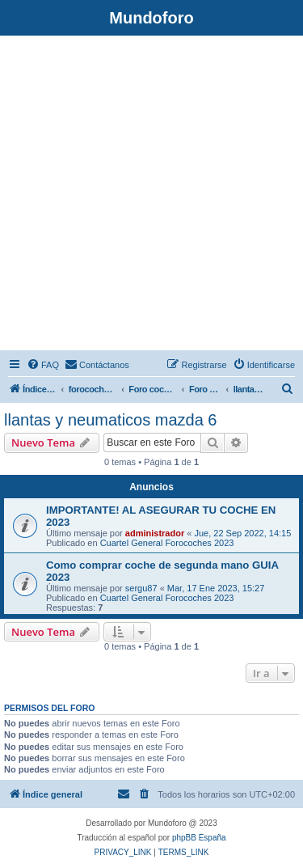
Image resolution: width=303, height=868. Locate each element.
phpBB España (199, 838)
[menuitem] (43, 365)
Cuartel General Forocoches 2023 (167, 543)
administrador (155, 533)
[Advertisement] (151, 195)
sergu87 (141, 588)
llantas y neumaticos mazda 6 (110, 420)
